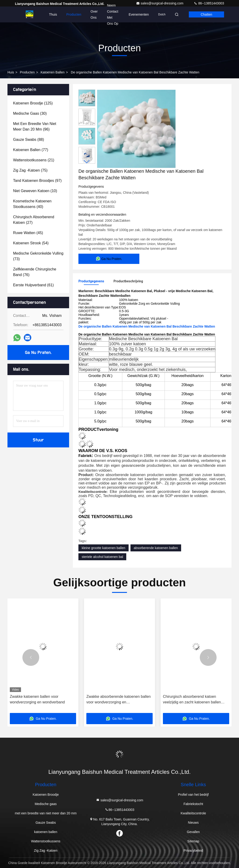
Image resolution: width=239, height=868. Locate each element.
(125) (33, 103)
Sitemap (193, 841)
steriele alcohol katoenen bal (102, 557)
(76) (35, 272)
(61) (33, 285)
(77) (31, 150)
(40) (32, 204)
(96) (35, 126)
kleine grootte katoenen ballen (104, 548)
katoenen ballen (53, 72)
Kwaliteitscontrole (193, 813)
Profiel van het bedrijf (193, 795)
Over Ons (94, 14)
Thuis (53, 14)
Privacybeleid (193, 851)
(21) (34, 160)
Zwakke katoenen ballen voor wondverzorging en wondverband (37, 699)
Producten (74, 14)
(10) (35, 191)
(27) (34, 220)
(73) (38, 256)
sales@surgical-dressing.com (160, 3)
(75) (30, 170)
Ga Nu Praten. (38, 353)
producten (27, 72)
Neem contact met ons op (112, 14)
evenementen (139, 14)
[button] (87, 162)
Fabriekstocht (193, 804)
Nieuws (193, 823)
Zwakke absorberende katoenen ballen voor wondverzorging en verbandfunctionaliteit (119, 700)
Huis (11, 72)
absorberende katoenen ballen (156, 548)
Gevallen (193, 832)
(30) (30, 113)
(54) (31, 243)
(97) (37, 181)
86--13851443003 (209, 3)
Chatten (206, 14)
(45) (28, 233)
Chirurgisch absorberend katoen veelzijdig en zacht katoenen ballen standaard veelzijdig (192, 700)
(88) (29, 140)
